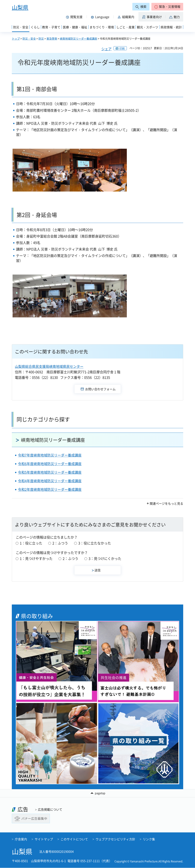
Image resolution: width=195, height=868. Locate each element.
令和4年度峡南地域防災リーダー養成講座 (50, 481)
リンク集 (149, 839)
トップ (16, 38)
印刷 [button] (122, 48)
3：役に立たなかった (95, 543)
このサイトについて (74, 839)
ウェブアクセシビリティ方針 (115, 839)
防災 (41, 38)
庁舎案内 (21, 839)
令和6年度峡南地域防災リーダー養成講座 (50, 464)
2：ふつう (60, 543)
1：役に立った (31, 543)
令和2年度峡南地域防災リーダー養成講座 (50, 489)
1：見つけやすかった (36, 559)
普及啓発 (52, 38)
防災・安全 (29, 38)
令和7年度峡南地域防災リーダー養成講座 (50, 455)
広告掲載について (50, 809)
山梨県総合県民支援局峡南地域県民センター (49, 366)
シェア (106, 49)
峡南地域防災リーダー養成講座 (78, 38)
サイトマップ (44, 839)
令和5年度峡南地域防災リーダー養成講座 (50, 472)
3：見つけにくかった (105, 559)
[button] (167, 7)
